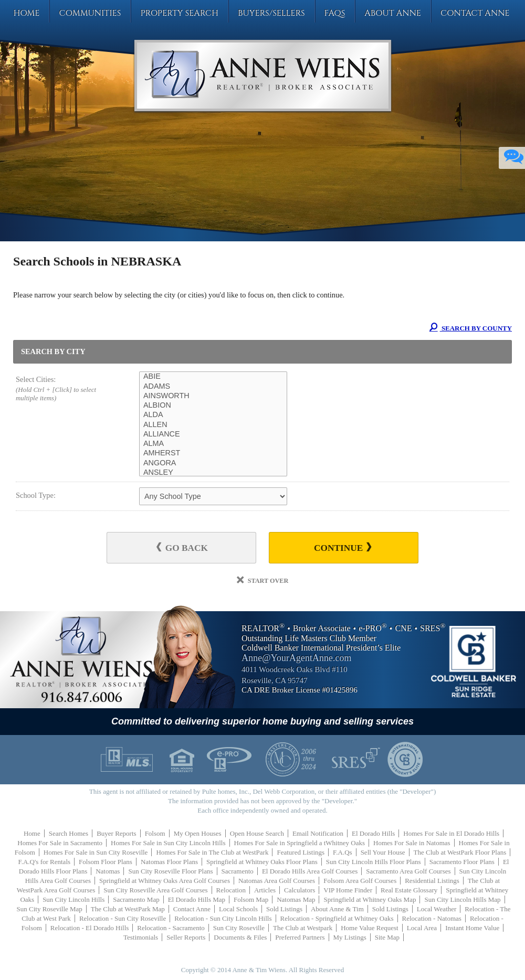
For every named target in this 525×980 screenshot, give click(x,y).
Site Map (387, 937)
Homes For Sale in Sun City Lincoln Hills (168, 843)
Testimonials (141, 937)
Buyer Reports (116, 833)
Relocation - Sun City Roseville (123, 918)
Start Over (263, 581)
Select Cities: (65, 389)
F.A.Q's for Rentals (45, 862)
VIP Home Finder (348, 890)
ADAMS (213, 387)
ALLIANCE (213, 434)
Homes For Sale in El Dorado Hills (451, 833)
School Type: (36, 495)
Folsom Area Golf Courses (360, 881)
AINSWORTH (213, 396)
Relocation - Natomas (432, 918)
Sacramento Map (136, 899)
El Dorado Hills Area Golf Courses (310, 871)
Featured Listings (301, 852)
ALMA (213, 444)
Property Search (179, 13)
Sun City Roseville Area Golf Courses (155, 890)
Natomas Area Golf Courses (277, 881)
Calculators (300, 890)
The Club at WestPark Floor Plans (460, 852)
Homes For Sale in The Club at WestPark (212, 852)
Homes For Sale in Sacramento (60, 843)
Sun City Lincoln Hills (73, 899)
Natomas (108, 871)
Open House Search (257, 833)
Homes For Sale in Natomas (412, 843)
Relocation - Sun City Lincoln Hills (223, 918)
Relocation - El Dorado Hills (90, 928)
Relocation (231, 890)
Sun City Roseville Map (50, 909)
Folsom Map (251, 899)
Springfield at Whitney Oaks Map (370, 899)
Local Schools (238, 909)
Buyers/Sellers (271, 13)
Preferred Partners (300, 937)
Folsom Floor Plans (106, 862)
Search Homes (69, 833)
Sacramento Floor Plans (462, 862)
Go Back (182, 548)
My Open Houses (198, 833)
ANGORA (213, 463)
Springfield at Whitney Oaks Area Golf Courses (165, 881)
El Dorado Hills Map (197, 899)
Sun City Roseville (239, 928)
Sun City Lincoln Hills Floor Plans (374, 862)
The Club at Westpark (303, 928)
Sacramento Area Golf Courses (408, 871)
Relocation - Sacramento (171, 928)
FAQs (335, 13)
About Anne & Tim (337, 909)
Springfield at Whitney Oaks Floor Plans (262, 862)
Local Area (422, 928)
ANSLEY (213, 473)
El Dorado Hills (373, 833)
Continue (343, 548)
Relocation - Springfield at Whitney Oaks (337, 918)
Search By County (471, 328)
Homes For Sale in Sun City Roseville (96, 852)
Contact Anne (475, 13)
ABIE (213, 377)
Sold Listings (284, 909)
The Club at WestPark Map (128, 909)
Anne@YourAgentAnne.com (296, 658)
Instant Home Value (472, 928)
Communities (90, 13)
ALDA (213, 415)
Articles (265, 890)
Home (26, 13)
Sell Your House (383, 852)
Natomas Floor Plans (169, 862)
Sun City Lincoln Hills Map (462, 899)
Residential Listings (432, 881)
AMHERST (213, 453)
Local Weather (437, 909)
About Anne (393, 13)
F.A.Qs (343, 852)
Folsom (155, 833)
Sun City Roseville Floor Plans (170, 871)
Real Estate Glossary (409, 890)
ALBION (213, 406)
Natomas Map (296, 899)
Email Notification (318, 833)
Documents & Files (240, 937)
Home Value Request (370, 928)
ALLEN (213, 425)
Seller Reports (186, 937)
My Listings (350, 937)
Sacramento (238, 871)
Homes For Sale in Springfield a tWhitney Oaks (300, 843)
